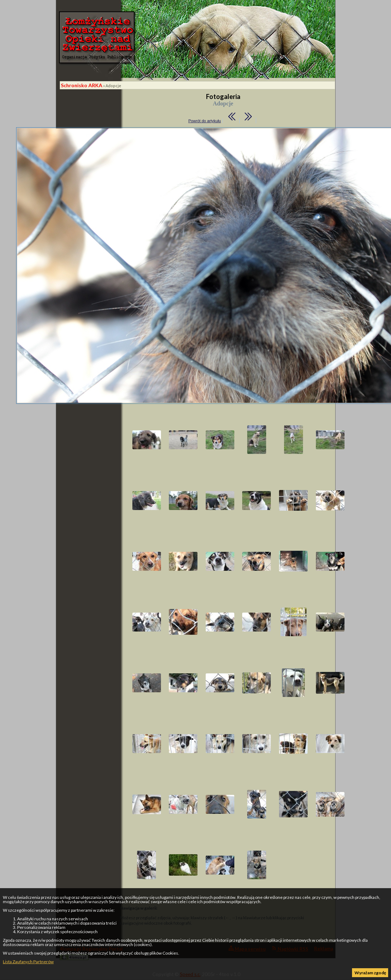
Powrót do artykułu (204, 121)
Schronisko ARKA (82, 85)
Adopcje (113, 86)
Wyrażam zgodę (370, 973)
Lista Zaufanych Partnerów (28, 962)
